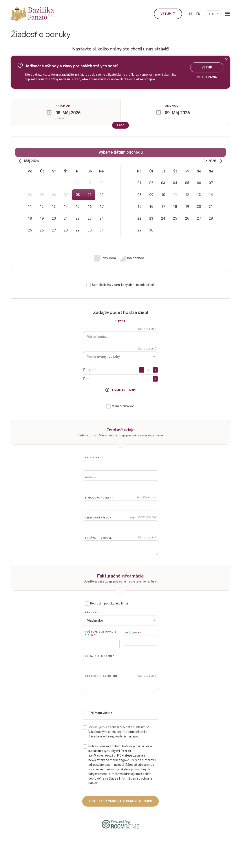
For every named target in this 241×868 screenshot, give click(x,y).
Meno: (90, 478)
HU (190, 14)
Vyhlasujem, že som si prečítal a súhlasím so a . (119, 732)
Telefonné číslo (98, 518)
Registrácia (207, 78)
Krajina (92, 613)
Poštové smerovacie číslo (100, 634)
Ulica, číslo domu (100, 656)
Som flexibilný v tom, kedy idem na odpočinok (123, 285)
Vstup (170, 14)
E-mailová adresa (99, 498)
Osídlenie (133, 633)
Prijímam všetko (100, 713)
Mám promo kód (123, 406)
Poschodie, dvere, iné (101, 676)
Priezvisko (94, 458)
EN (198, 14)
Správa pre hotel (98, 538)
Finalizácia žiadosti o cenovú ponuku (120, 801)
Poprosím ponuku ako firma (109, 604)
